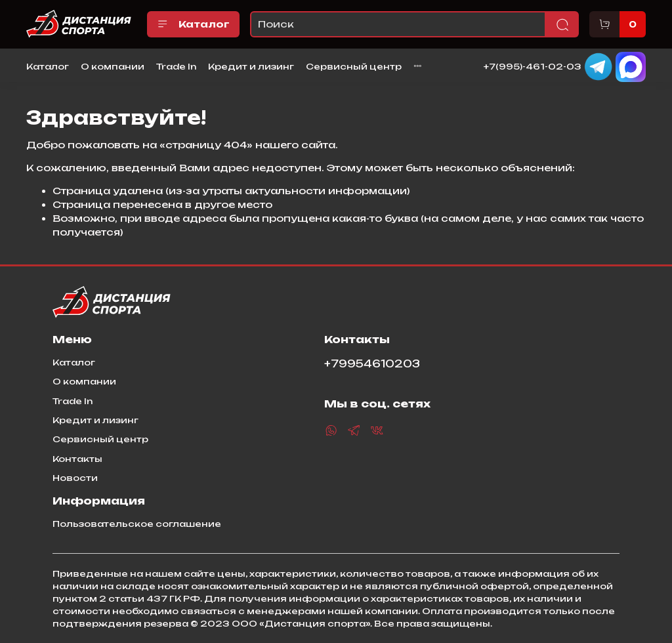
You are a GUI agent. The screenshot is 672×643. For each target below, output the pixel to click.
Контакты (77, 459)
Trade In (176, 66)
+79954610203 (372, 364)
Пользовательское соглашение (137, 524)
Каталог (193, 24)
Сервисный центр (354, 66)
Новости (75, 478)
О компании (113, 66)
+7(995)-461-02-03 (533, 66)
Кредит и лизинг (251, 66)
